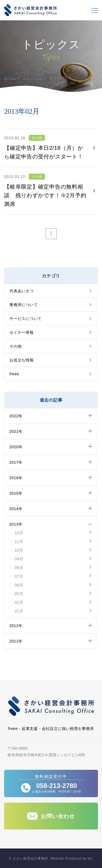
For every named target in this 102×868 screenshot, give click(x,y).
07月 (19, 576)
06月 (19, 585)
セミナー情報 (22, 332)
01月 (19, 611)
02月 (19, 602)
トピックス (33, 78)
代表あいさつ (22, 291)
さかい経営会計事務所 (30, 10)
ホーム (10, 78)
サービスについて (26, 319)
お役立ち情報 (22, 360)
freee (14, 374)
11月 (19, 542)
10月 (19, 550)
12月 (19, 533)
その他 (16, 346)
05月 (19, 594)
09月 (19, 559)
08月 (19, 568)
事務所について (24, 305)
